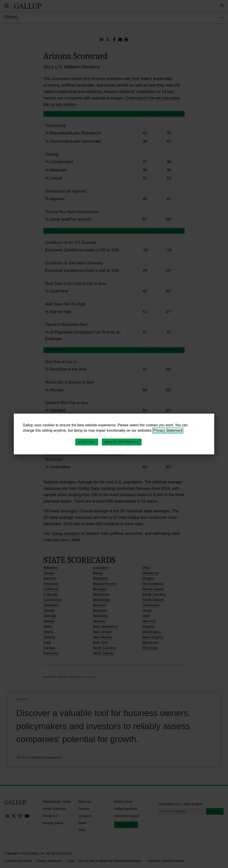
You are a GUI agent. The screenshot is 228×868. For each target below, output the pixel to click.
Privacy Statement (168, 430)
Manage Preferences (122, 442)
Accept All (87, 442)
